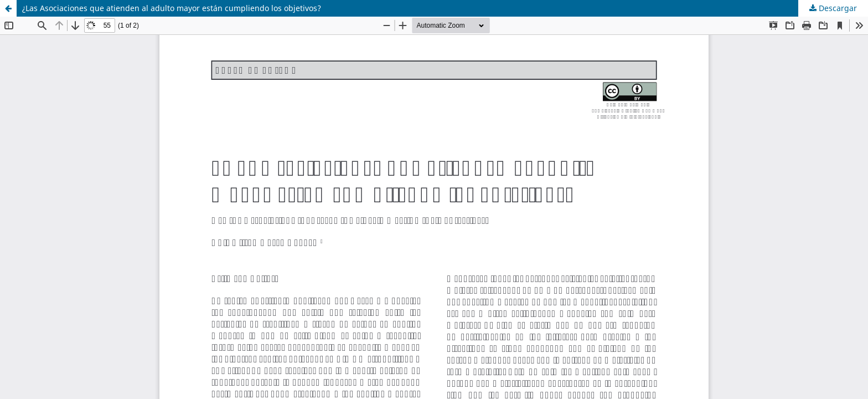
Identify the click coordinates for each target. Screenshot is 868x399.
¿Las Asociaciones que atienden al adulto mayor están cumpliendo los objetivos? (172, 8)
